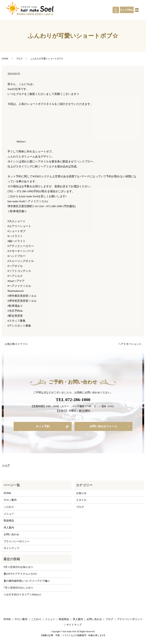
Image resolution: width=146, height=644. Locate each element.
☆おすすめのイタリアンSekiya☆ (23, 595)
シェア (6, 465)
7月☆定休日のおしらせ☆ (18, 588)
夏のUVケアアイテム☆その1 (20, 574)
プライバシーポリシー (17, 542)
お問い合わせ (11, 535)
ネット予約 (126, 10)
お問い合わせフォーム (103, 427)
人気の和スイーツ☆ (16, 344)
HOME (5, 59)
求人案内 (9, 528)
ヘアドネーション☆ (130, 344)
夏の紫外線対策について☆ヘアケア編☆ (27, 581)
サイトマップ (11, 549)
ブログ (19, 59)
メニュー (9, 514)
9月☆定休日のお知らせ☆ (18, 567)
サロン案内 (10, 500)
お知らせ (81, 494)
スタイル (81, 500)
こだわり (9, 507)
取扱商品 (9, 521)
